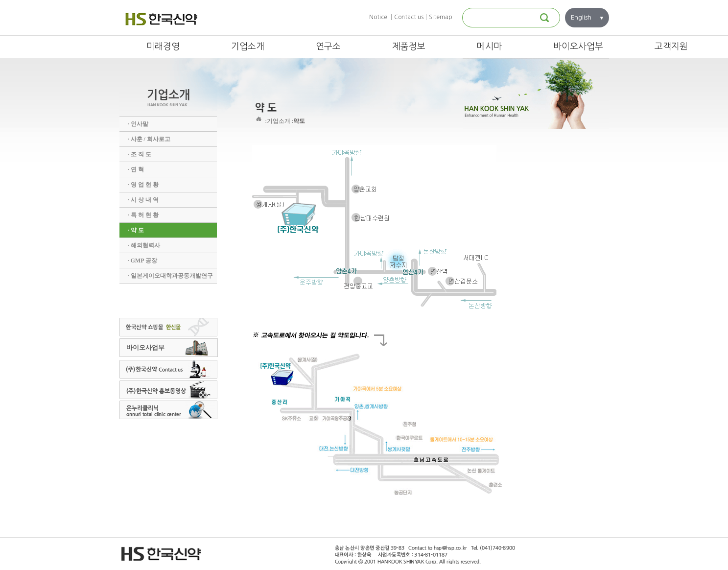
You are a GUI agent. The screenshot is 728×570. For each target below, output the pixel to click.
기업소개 (248, 47)
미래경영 (163, 47)
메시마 (489, 47)
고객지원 (671, 47)
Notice (378, 17)
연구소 (328, 47)
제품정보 (409, 47)
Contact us (409, 17)
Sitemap (441, 17)
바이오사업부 (578, 47)
